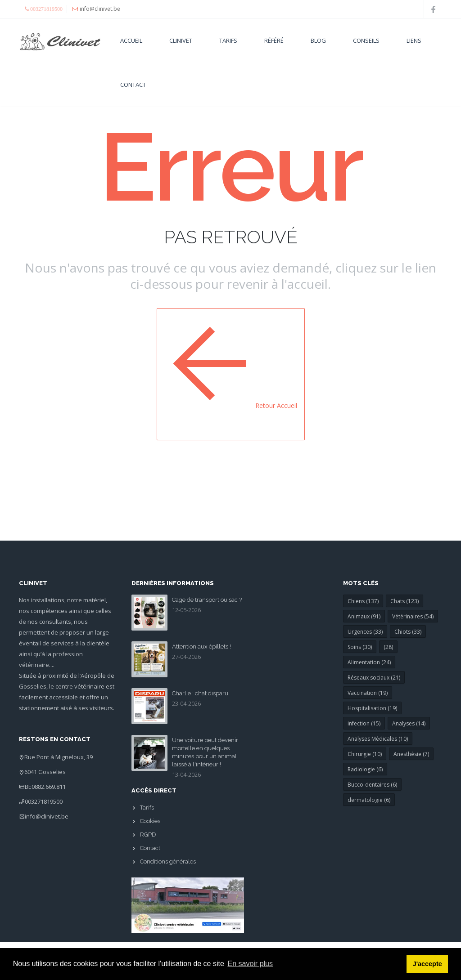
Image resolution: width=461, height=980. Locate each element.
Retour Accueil (231, 373)
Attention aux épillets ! (201, 647)
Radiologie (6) (365, 769)
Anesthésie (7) (411, 754)
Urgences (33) (365, 632)
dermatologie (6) (369, 800)
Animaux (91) (364, 616)
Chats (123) (405, 601)
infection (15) (364, 723)
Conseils (366, 40)
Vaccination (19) (368, 693)
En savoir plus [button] (251, 964)
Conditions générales (168, 861)
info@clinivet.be (47, 816)
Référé (274, 40)
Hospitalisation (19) (372, 708)
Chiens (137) (363, 601)
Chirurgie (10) (365, 754)
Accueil (131, 40)
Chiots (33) (408, 632)
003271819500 (44, 801)
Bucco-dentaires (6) (372, 785)
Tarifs (228, 40)
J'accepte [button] (427, 964)
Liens (414, 40)
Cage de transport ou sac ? (207, 600)
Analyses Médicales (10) (378, 739)
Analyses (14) (409, 723)
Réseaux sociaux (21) (374, 678)
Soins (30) (360, 647)
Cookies (150, 821)
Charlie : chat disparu (200, 693)
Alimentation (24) (369, 662)
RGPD (148, 835)
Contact (133, 85)
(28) (388, 647)
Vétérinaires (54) (413, 616)
